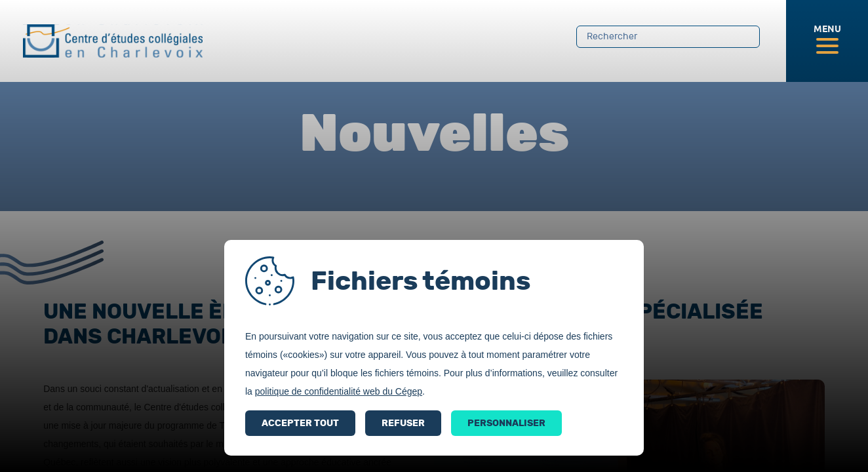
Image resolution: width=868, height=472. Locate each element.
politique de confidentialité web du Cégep (339, 391)
